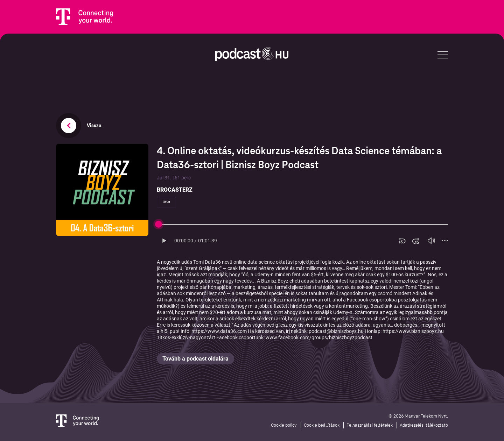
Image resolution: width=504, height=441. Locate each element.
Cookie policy (284, 425)
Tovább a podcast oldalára (195, 359)
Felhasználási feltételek (370, 425)
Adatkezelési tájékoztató (424, 425)
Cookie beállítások (322, 425)
